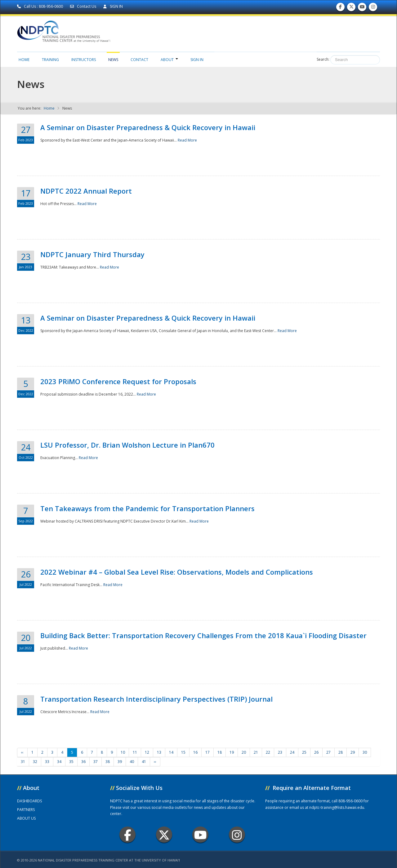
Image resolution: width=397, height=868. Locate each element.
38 (108, 762)
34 (59, 762)
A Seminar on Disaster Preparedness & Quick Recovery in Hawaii (148, 127)
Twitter (164, 835)
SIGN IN (113, 6)
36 (83, 762)
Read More (187, 140)
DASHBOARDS (29, 801)
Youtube (201, 835)
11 (135, 752)
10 (123, 752)
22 (268, 752)
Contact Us (84, 6)
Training (50, 60)
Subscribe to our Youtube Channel (362, 8)
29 (353, 752)
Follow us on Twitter (351, 8)
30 (365, 752)
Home (24, 60)
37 (96, 762)
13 (159, 752)
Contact (139, 60)
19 (232, 752)
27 (328, 752)
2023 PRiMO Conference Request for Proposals (118, 381)
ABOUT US (26, 818)
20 (244, 752)
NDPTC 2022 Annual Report (86, 191)
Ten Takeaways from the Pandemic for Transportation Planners (147, 508)
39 (120, 762)
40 (132, 762)
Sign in (197, 60)
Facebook (128, 835)
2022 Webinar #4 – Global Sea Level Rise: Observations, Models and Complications (177, 572)
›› (155, 762)
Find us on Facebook (340, 8)
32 (35, 762)
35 (71, 762)
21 (256, 752)
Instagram (237, 835)
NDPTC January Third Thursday (92, 254)
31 (23, 762)
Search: (323, 59)
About (169, 60)
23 (280, 752)
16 (195, 752)
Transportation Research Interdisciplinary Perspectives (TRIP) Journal (156, 699)
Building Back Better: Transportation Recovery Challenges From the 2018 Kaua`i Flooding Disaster (203, 635)
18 (220, 752)
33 (47, 762)
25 (304, 752)
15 (183, 752)
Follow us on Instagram (373, 8)
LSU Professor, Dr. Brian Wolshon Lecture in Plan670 (127, 445)
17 (207, 752)
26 (316, 752)
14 (171, 752)
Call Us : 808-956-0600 (40, 6)
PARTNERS (26, 810)
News (113, 60)
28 (341, 752)
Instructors (84, 60)
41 (144, 762)
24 (292, 752)
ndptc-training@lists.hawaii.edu (337, 807)
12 (147, 752)
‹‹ (22, 752)
